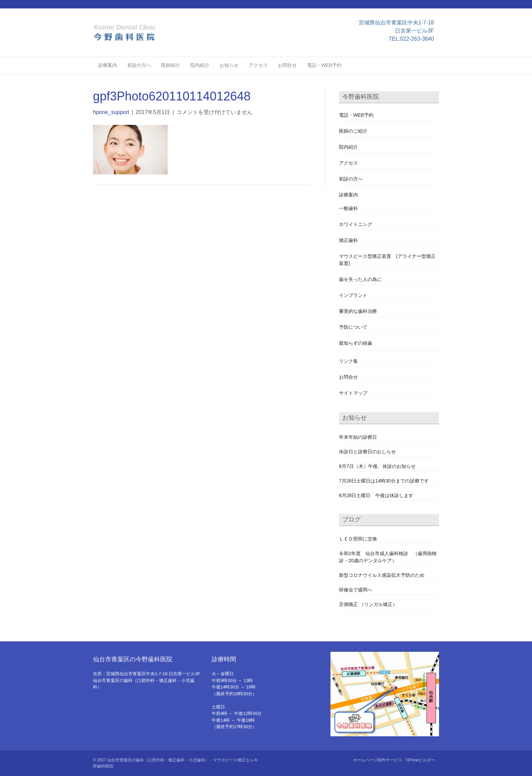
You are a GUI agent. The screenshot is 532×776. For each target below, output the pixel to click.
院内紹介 (200, 65)
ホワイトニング (356, 224)
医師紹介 (171, 65)
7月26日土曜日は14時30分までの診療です (384, 481)
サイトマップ (353, 393)
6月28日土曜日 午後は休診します (376, 495)
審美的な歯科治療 (358, 311)
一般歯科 (348, 208)
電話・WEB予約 (324, 65)
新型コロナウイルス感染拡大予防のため (382, 575)
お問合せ (287, 65)
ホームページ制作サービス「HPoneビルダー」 (396, 760)
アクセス (258, 65)
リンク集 (348, 361)
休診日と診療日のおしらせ (367, 452)
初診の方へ (139, 65)
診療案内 (108, 65)
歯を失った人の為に (360, 279)
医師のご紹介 (353, 131)
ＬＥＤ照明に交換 (358, 539)
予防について (353, 327)
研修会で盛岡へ (356, 590)
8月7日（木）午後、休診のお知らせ (377, 466)
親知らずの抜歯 (356, 343)
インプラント (353, 295)
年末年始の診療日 (358, 437)
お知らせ (229, 65)
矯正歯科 (348, 240)
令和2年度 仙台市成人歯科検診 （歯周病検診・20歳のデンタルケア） (388, 557)
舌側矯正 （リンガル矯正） (368, 604)
